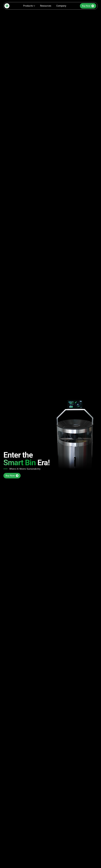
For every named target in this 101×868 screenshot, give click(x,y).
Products (29, 6)
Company (61, 6)
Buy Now (88, 6)
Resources (46, 6)
